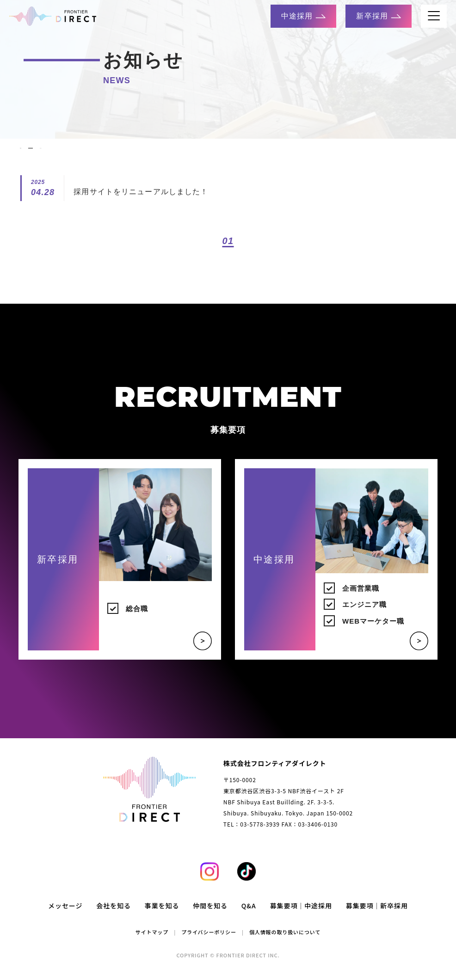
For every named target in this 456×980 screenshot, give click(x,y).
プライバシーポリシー (209, 943)
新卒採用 (378, 16)
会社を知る (114, 916)
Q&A (249, 916)
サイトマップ (152, 943)
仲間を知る (210, 916)
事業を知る (162, 916)
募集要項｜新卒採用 (377, 916)
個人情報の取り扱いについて (285, 943)
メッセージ (65, 916)
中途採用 (303, 16)
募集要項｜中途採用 (301, 916)
